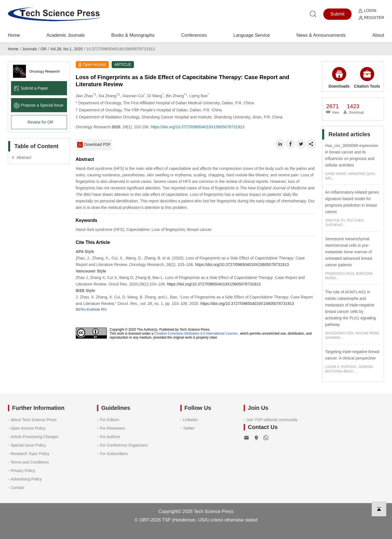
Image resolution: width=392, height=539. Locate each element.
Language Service (252, 35)
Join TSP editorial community (272, 420)
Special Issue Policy (28, 445)
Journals (30, 49)
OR (44, 49)
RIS (104, 309)
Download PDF (94, 145)
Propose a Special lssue (39, 105)
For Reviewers (112, 428)
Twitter (189, 428)
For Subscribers (114, 454)
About (378, 35)
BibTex (81, 309)
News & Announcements (321, 35)
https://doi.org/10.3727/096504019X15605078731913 (198, 127)
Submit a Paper (31, 88)
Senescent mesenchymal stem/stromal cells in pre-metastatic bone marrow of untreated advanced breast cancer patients (349, 252)
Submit (337, 14)
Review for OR (40, 122)
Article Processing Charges (34, 437)
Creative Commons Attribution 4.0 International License (196, 334)
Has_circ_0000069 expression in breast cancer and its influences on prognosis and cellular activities (352, 155)
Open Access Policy (28, 428)
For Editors (109, 420)
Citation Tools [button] (367, 78)
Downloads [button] (339, 78)
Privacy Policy (23, 471)
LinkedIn (190, 420)
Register (371, 18)
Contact (17, 488)
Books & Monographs (133, 35)
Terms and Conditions (30, 462)
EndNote (93, 309)
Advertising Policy (26, 479)
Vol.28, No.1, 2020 (66, 49)
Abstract (24, 157)
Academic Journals (66, 35)
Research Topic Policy (30, 454)
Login (367, 10)
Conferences (194, 35)
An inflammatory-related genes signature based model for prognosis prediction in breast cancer (352, 202)
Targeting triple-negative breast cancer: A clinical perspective (352, 355)
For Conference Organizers (124, 445)
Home (14, 35)
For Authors (110, 437)
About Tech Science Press (33, 420)
